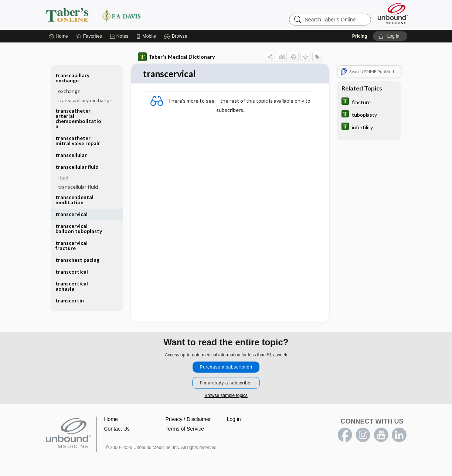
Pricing (360, 36)
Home (111, 420)
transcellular (71, 155)
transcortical (72, 272)
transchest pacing (77, 260)
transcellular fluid (77, 167)
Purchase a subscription (226, 367)
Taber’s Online (137, 15)
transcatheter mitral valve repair (78, 141)
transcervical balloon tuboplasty (79, 228)
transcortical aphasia (72, 286)
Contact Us (117, 429)
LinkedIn (399, 435)
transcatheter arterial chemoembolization (78, 118)
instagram (363, 435)
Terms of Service (185, 429)
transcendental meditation (74, 200)
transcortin (70, 300)
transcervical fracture (72, 245)
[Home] (59, 36)
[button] (176, 36)
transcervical (72, 214)
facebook (345, 435)
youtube (381, 435)
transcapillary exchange (72, 78)
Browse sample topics (226, 396)
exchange (69, 91)
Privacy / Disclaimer (188, 420)
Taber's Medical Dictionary (176, 57)
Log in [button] (234, 420)
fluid (63, 177)
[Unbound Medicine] (393, 13)
